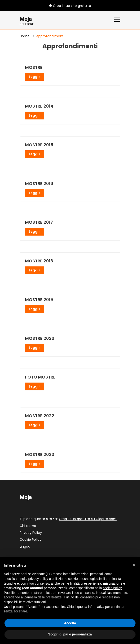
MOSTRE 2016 (39, 183)
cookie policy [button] (112, 588)
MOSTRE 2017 (39, 222)
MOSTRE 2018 (39, 261)
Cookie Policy (31, 540)
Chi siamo (28, 526)
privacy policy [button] (38, 579)
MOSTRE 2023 (40, 454)
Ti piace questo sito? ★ (68, 519)
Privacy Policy (31, 533)
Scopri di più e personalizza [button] (70, 634)
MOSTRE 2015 (39, 145)
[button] (134, 565)
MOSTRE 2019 (39, 300)
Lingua (25, 546)
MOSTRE (34, 67)
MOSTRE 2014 (39, 106)
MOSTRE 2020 (40, 338)
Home (25, 36)
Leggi (35, 77)
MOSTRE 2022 (40, 416)
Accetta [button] (70, 623)
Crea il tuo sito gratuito (70, 6)
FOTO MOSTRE (40, 377)
